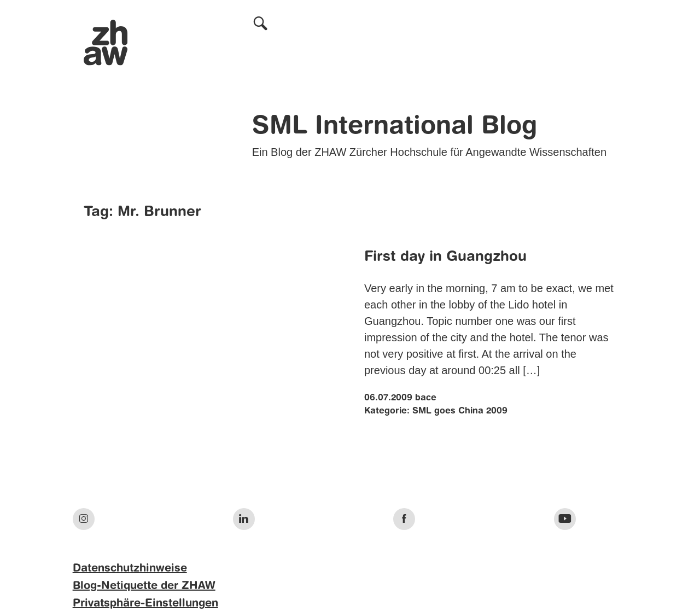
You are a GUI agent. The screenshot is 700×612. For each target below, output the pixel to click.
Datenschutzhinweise (130, 569)
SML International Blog (395, 127)
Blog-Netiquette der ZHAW (144, 586)
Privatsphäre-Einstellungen (145, 604)
